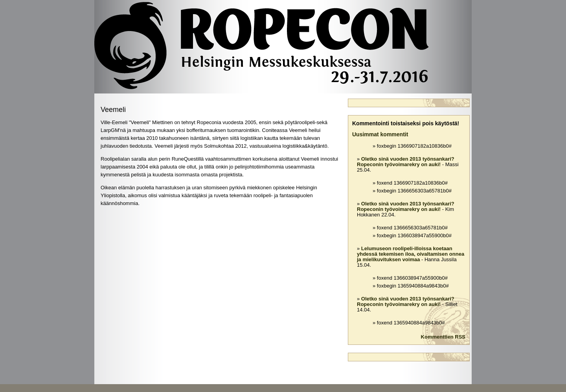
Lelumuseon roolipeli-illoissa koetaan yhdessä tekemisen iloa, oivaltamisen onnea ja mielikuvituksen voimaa (411, 254)
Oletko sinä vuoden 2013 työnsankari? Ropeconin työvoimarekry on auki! (406, 162)
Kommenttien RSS (443, 337)
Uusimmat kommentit (380, 134)
